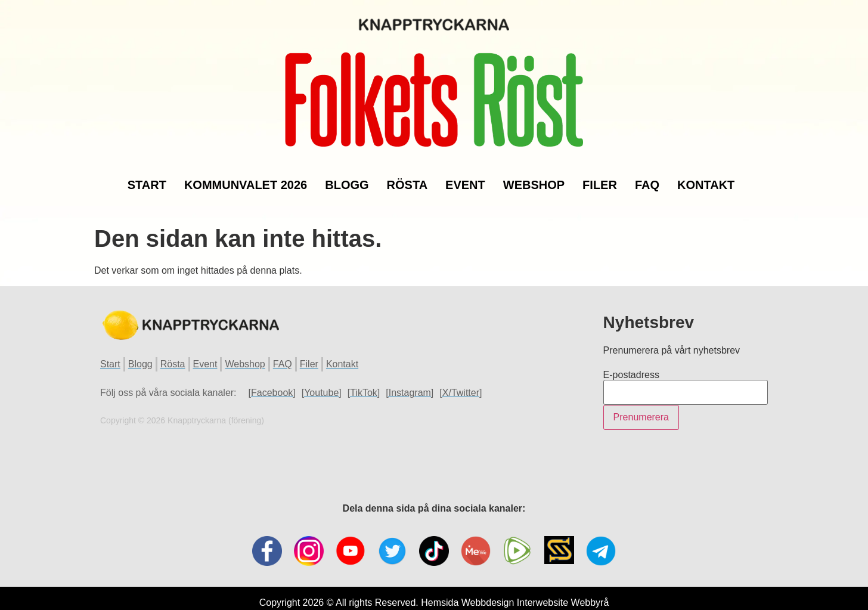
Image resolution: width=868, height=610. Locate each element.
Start (147, 177)
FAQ (647, 177)
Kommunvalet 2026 (246, 177)
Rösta (407, 177)
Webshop (534, 177)
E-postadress (631, 357)
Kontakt (706, 177)
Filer (600, 177)
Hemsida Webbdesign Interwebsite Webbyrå (515, 585)
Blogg (347, 177)
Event (465, 177)
